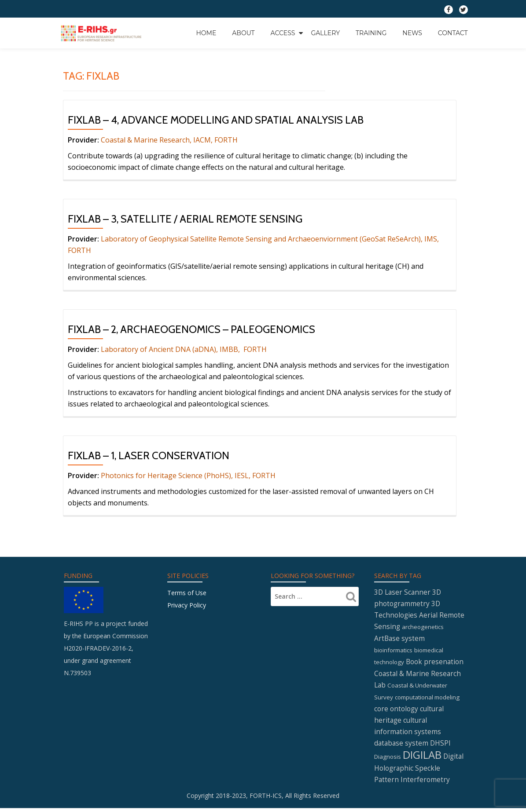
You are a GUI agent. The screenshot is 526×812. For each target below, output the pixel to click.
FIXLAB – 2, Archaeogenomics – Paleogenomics (191, 329)
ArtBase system (399, 640)
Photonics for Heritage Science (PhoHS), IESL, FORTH (188, 475)
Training (371, 33)
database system (401, 746)
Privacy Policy (187, 605)
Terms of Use (187, 593)
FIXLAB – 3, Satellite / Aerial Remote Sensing (185, 219)
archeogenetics (423, 629)
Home (206, 33)
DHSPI (440, 746)
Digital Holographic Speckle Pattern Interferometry (419, 771)
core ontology (396, 710)
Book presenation (435, 663)
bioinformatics (393, 652)
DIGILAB (422, 758)
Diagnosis (388, 760)
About (243, 33)
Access (283, 33)
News (412, 33)
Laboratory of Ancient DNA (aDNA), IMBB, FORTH (185, 349)
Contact (453, 33)
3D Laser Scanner (402, 593)
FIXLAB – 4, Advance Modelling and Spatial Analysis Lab (216, 120)
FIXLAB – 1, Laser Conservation (149, 455)
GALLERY (325, 33)
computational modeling (427, 699)
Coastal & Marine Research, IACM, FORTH (169, 140)
